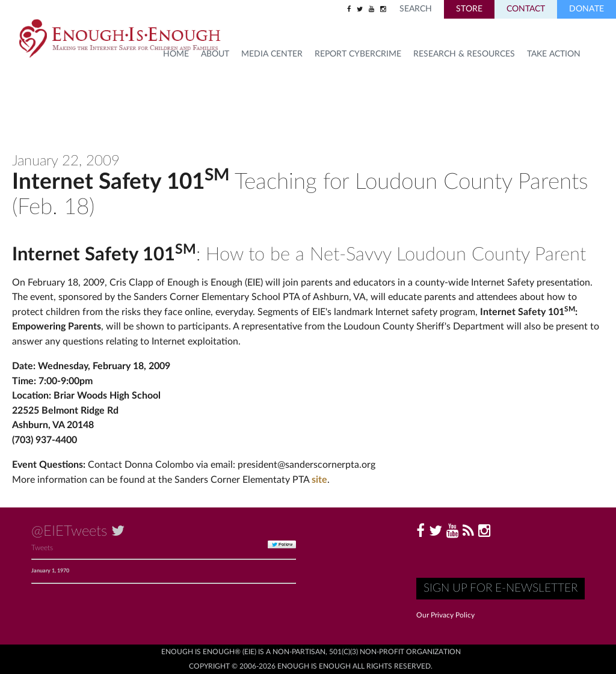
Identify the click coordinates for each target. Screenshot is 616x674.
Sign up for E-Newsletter (500, 588)
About (215, 54)
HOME (176, 54)
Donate (587, 9)
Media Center (272, 54)
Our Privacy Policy (445, 615)
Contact (526, 9)
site (319, 480)
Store (469, 9)
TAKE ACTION (554, 54)
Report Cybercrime (358, 54)
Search (416, 9)
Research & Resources (464, 54)
